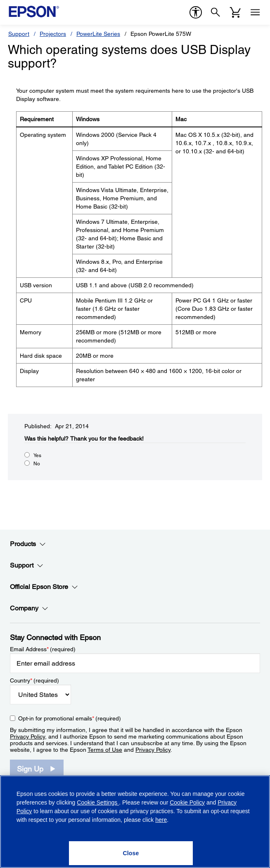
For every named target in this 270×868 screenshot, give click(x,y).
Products (28, 544)
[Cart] (235, 12)
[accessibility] (196, 12)
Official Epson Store (44, 587)
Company (29, 608)
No (37, 464)
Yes (37, 455)
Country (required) (34, 680)
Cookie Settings (98, 802)
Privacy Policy (27, 737)
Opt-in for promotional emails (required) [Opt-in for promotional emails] (70, 718)
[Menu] (255, 12)
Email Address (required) (43, 649)
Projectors (53, 34)
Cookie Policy (187, 802)
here (161, 820)
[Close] (131, 853)
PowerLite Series (98, 34)
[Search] (216, 12)
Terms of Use (105, 750)
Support (19, 34)
